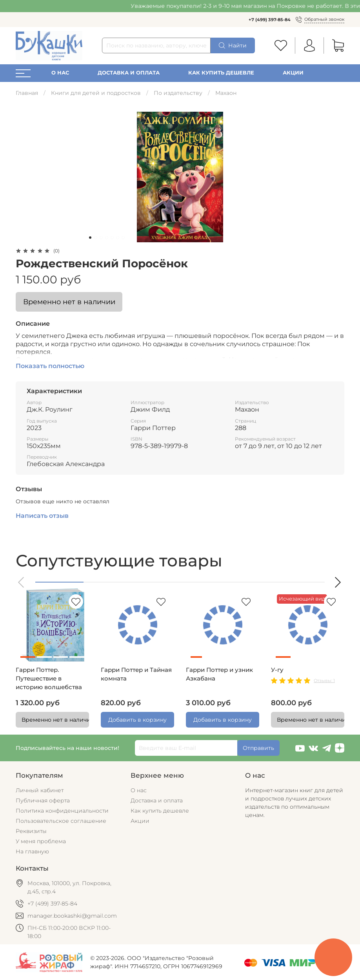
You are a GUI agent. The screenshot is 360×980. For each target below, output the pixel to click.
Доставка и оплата (129, 73)
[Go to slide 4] (107, 238)
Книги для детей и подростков (96, 93)
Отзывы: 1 (324, 681)
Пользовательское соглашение (61, 821)
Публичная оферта (43, 800)
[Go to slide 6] (118, 238)
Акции (293, 73)
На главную (32, 851)
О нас (60, 73)
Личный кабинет (40, 790)
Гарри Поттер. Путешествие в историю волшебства (49, 679)
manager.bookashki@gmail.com (72, 916)
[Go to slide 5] (112, 238)
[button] (22, 582)
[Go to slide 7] (123, 238)
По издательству (178, 93)
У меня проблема (41, 841)
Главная (27, 93)
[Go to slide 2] (96, 238)
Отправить (258, 748)
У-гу (277, 670)
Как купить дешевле (221, 73)
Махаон (226, 93)
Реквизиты (31, 831)
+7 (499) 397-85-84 (270, 20)
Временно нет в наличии (69, 302)
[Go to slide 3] (101, 238)
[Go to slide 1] (90, 238)
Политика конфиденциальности (62, 811)
